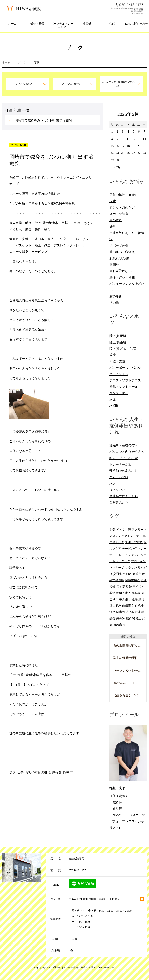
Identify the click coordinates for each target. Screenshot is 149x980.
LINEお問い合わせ (137, 24)
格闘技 (114, 406)
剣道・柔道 (117, 361)
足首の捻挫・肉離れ (124, 195)
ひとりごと (117, 490)
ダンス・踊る (119, 393)
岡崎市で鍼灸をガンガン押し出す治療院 (43, 120)
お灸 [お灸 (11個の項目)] (112, 529)
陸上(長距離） (119, 342)
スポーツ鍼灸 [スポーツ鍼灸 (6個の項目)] (134, 542)
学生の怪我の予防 (126, 658)
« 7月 (117, 167)
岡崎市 (68, 772)
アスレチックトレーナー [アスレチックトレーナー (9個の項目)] (126, 536)
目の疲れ (116, 220)
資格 (28, 772)
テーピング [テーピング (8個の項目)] (129, 548)
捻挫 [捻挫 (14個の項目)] (144, 580)
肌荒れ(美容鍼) (120, 258)
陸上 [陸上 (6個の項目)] (138, 618)
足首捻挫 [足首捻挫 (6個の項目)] (138, 606)
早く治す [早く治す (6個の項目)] (138, 587)
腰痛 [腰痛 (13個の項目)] (135, 599)
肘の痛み (116, 296)
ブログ (112, 24)
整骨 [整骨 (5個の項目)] (129, 587)
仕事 (20, 772)
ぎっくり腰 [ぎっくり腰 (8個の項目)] (124, 529)
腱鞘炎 (114, 265)
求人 (113, 483)
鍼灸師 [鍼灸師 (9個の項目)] (121, 618)
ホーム (12, 24)
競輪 (113, 355)
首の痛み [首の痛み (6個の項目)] (119, 625)
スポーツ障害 (119, 214)
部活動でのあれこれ (124, 471)
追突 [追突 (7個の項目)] (112, 612)
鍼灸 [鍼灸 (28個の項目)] (112, 618)
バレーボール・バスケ (125, 368)
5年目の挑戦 (42, 772)
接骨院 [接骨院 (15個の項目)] (121, 587)
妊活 (113, 227)
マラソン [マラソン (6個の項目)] (131, 568)
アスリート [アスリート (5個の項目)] (139, 529)
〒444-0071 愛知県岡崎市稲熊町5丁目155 (94, 899)
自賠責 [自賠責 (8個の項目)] (127, 606)
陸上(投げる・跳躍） (124, 349)
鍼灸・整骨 (37, 24)
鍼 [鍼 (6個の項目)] (143, 612)
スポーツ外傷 (119, 246)
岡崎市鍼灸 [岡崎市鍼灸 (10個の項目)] (132, 580)
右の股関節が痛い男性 (129, 645)
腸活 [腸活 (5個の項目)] (141, 599)
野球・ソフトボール (124, 387)
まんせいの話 (119, 477)
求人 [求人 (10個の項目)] (128, 593)
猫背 (113, 201)
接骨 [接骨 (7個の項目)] (112, 587)
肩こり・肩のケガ (122, 207)
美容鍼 (87, 24)
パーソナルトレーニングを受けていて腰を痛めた (130, 670)
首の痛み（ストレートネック (130, 683)
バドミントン (119, 374)
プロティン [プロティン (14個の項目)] (138, 561)
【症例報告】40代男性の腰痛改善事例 (130, 695)
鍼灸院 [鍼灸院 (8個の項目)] (130, 618)
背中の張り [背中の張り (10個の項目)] (124, 599)
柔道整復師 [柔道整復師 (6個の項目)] (117, 593)
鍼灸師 (57, 772)
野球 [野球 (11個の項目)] (138, 612)
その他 (114, 303)
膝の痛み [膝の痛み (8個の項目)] (115, 606)
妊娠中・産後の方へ (124, 445)
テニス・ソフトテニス (125, 380)
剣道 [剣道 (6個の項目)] (129, 574)
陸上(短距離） (119, 336)
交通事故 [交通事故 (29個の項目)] (119, 574)
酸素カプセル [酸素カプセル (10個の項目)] (125, 612)
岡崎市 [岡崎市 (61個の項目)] (137, 574)
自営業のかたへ (120, 502)
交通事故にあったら (124, 496)
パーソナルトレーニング (62, 25)
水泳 (113, 399)
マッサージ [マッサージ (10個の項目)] (117, 568)
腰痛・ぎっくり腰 (122, 277)
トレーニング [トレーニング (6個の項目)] (125, 555)
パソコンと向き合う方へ (127, 452)
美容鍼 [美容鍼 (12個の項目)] (136, 593)
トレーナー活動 (120, 464)
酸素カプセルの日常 (124, 458)
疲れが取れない (120, 271)
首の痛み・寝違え (122, 252)
